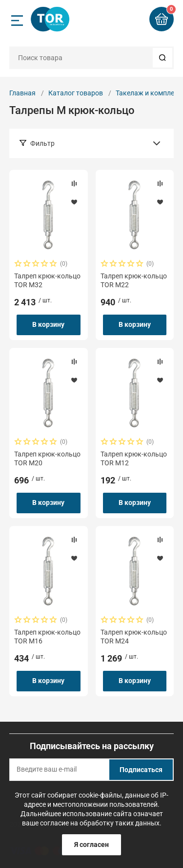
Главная (22, 93)
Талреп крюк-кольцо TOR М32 (47, 280)
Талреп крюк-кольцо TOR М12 (134, 458)
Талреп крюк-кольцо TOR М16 (47, 637)
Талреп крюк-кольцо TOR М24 (134, 637)
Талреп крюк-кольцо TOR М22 (134, 280)
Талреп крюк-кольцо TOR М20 (47, 458)
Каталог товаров (76, 93)
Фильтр (42, 143)
